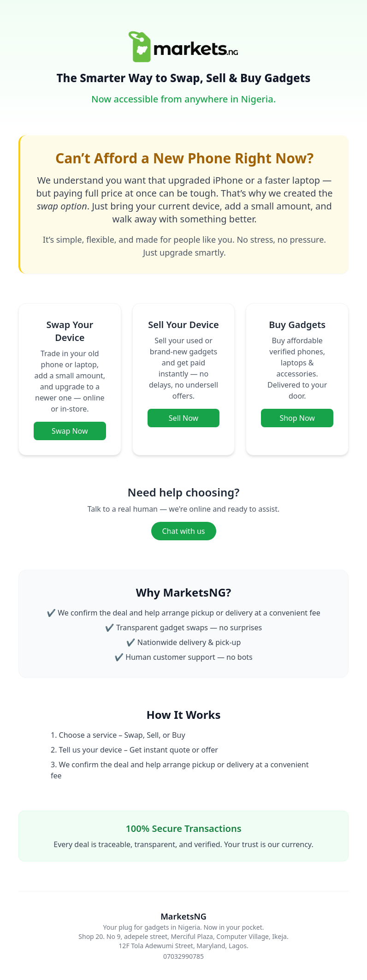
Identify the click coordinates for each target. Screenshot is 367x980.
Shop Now (297, 418)
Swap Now (70, 431)
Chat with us (184, 531)
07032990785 (183, 956)
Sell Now (183, 418)
